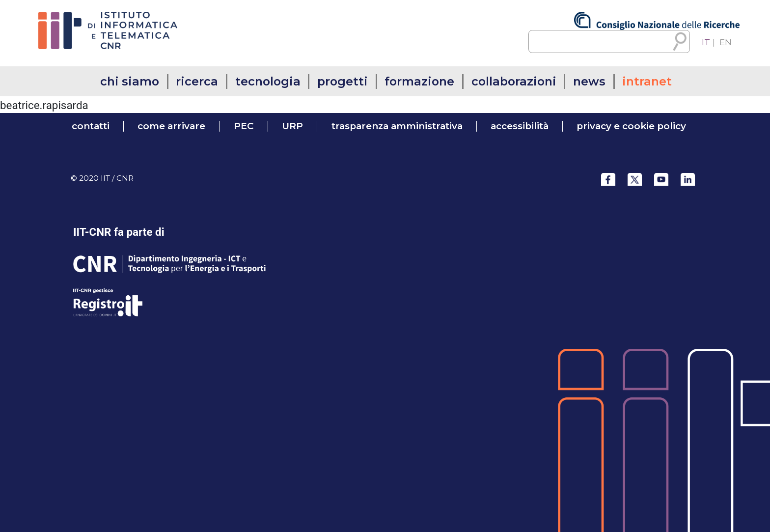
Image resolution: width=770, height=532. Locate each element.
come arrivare (171, 126)
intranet (647, 81)
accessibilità (520, 126)
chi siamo (130, 81)
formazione (419, 81)
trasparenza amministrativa (397, 126)
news (589, 81)
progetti (343, 81)
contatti (91, 126)
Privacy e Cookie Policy (631, 126)
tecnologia (268, 81)
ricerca (197, 81)
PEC (244, 126)
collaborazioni (514, 81)
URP (292, 126)
